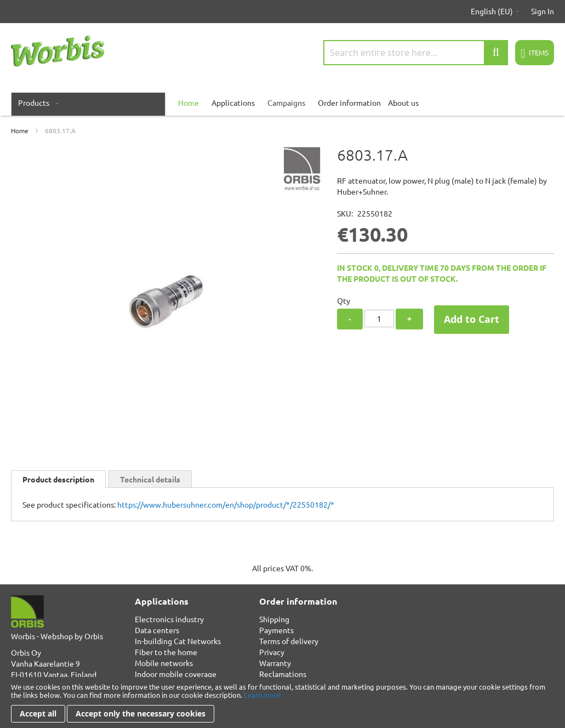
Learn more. (263, 695)
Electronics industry (169, 619)
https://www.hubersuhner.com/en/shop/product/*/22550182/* (226, 504)
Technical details (150, 479)
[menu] (282, 103)
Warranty (275, 663)
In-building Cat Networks (178, 641)
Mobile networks (164, 663)
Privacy (272, 652)
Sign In (543, 11)
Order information (349, 103)
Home (20, 130)
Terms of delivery (289, 641)
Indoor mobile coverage (176, 674)
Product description (58, 479)
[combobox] (416, 53)
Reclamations (283, 674)
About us (403, 103)
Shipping (274, 619)
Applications (233, 103)
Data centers (157, 630)
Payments (276, 630)
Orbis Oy (26, 652)
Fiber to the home (166, 652)
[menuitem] (36, 103)
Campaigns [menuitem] (286, 103)
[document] (282, 703)
